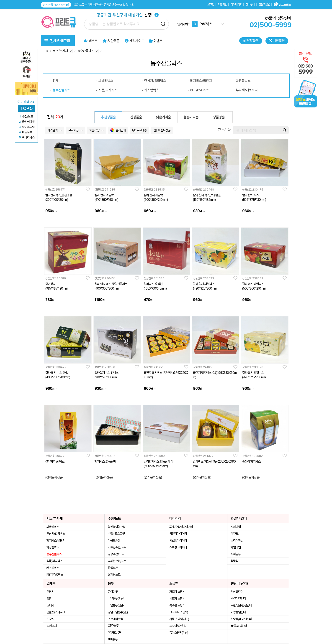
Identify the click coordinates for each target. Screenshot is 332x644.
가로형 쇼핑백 (177, 592)
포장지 (50, 619)
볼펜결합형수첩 (117, 527)
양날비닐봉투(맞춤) (118, 612)
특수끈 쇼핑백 (177, 605)
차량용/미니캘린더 (241, 619)
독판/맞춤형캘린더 (241, 605)
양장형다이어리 (178, 534)
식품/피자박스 (108, 90)
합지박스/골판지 (201, 81)
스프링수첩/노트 (117, 547)
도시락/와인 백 (178, 626)
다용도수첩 (114, 540)
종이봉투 (113, 592)
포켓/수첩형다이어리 (181, 527)
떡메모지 (51, 626)
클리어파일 (237, 540)
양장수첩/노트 (116, 554)
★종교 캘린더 (239, 626)
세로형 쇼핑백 (177, 598)
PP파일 (235, 534)
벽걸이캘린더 (238, 598)
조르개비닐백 (115, 619)
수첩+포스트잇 (116, 534)
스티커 (50, 605)
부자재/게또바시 (247, 90)
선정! (128, 15)
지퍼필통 (236, 554)
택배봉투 (113, 639)
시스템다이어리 (178, 540)
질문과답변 (264, 4)
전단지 (50, 592)
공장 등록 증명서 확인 (56, 5)
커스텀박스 (152, 90)
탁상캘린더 (237, 592)
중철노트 (113, 568)
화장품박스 (243, 81)
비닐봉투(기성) (116, 598)
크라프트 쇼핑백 (178, 612)
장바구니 (250, 4)
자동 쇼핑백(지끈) (179, 619)
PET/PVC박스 (200, 90)
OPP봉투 (113, 626)
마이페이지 (236, 4)
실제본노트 (114, 575)
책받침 (234, 561)
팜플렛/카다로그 (56, 612)
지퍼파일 (236, 527)
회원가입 (222, 4)
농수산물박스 (62, 90)
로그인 (211, 4)
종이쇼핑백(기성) (179, 633)
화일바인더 (237, 547)
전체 (56, 81)
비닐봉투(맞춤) (116, 605)
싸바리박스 (106, 81)
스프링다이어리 (178, 547)
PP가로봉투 (115, 633)
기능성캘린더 (238, 612)
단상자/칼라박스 (155, 81)
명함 (49, 598)
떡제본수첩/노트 (117, 561)
